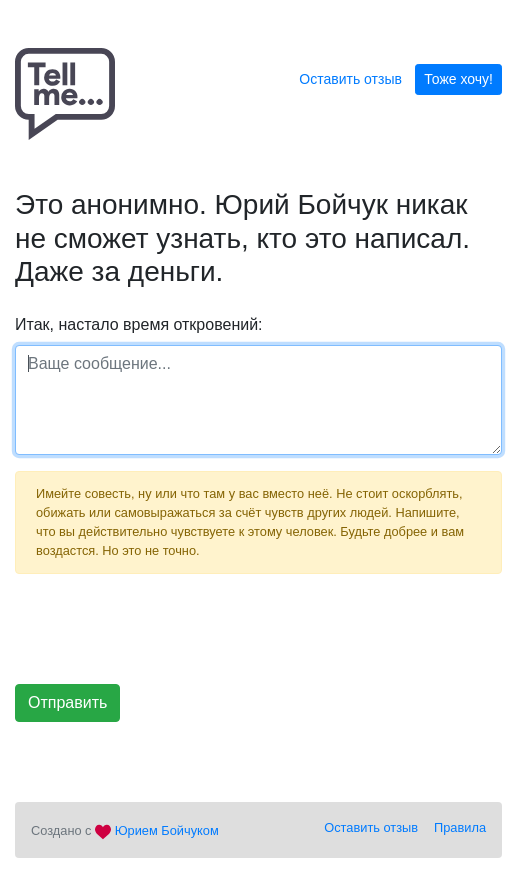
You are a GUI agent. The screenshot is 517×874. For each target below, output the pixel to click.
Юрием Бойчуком (167, 830)
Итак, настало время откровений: (139, 324)
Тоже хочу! (458, 79)
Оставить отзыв (350, 79)
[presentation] (167, 629)
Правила (460, 827)
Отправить (67, 702)
